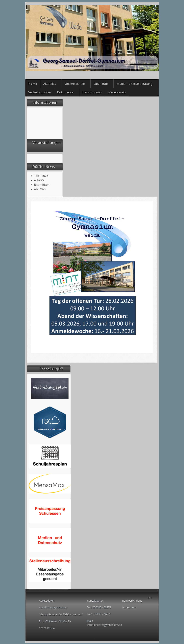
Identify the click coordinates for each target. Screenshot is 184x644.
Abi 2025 (40, 189)
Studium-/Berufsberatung (135, 84)
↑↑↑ (150, 597)
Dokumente (65, 92)
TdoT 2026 (41, 176)
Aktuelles (50, 84)
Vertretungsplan (40, 92)
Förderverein (117, 92)
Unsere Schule (75, 84)
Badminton (42, 185)
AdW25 (39, 180)
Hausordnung (92, 92)
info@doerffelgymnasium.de (105, 625)
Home (33, 84)
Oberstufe (101, 84)
